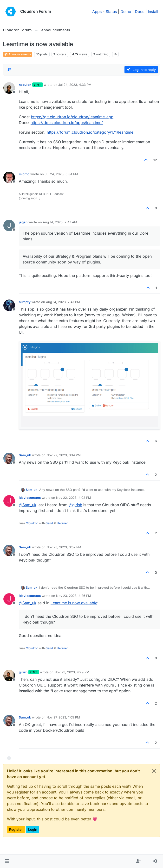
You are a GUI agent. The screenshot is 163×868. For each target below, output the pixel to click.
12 (155, 160)
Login (33, 829)
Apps (97, 12)
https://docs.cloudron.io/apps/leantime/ (67, 123)
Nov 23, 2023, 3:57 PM (64, 547)
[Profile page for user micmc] (9, 177)
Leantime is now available (74, 603)
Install (153, 12)
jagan (23, 222)
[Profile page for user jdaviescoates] (9, 501)
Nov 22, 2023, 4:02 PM (74, 498)
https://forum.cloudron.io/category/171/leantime (90, 132)
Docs (140, 12)
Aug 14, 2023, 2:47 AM (60, 222)
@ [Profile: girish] (75, 505)
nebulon (25, 85)
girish (23, 672)
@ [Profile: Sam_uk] (28, 505)
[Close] (154, 771)
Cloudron (32, 523)
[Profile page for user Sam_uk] (9, 458)
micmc (24, 174)
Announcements (18, 54)
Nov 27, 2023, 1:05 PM (63, 717)
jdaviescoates (30, 498)
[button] (7, 861)
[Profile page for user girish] (9, 675)
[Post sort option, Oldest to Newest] (9, 70)
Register (16, 829)
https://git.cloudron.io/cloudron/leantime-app (72, 117)
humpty (25, 302)
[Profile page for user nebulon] (9, 88)
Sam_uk (25, 455)
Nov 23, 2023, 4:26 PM (74, 596)
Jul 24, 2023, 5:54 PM (61, 174)
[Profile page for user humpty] (9, 305)
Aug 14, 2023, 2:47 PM (63, 302)
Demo (126, 12)
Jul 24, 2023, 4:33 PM (75, 85)
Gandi (49, 523)
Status (111, 12)
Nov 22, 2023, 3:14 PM (64, 455)
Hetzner (62, 523)
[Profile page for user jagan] (9, 225)
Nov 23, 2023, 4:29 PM (72, 672)
